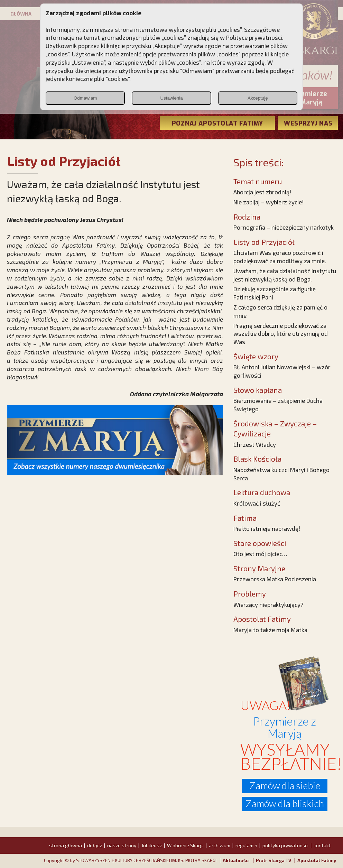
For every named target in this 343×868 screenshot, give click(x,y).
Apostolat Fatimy (317, 860)
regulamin (246, 845)
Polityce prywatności (254, 37)
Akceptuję (258, 98)
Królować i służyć (257, 503)
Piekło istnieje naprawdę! (267, 528)
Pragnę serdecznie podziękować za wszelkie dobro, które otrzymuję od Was (281, 334)
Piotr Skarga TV (274, 860)
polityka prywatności (285, 845)
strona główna (66, 845)
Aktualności (236, 860)
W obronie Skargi (185, 845)
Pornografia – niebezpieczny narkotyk (284, 227)
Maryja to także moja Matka (270, 630)
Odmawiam (85, 98)
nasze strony (122, 845)
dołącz (95, 845)
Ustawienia (171, 98)
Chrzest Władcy (255, 444)
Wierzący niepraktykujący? (268, 604)
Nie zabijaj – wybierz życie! (268, 202)
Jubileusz (152, 845)
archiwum (220, 845)
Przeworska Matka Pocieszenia (275, 579)
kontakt (322, 845)
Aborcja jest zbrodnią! (262, 192)
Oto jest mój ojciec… (260, 554)
